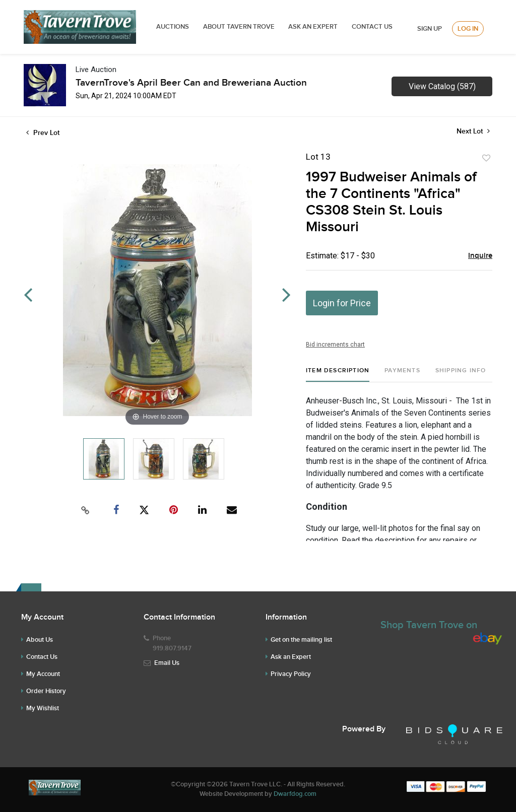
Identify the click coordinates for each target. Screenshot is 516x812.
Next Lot (473, 131)
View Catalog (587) (442, 86)
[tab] (338, 375)
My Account (43, 674)
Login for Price (342, 303)
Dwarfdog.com (295, 794)
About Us (40, 640)
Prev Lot (43, 133)
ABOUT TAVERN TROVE (240, 27)
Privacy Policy (291, 674)
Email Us (167, 663)
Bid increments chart (335, 345)
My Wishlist (43, 708)
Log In (468, 29)
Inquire (480, 256)
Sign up (430, 29)
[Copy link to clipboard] (86, 510)
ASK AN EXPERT (313, 27)
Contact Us (372, 27)
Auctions (173, 27)
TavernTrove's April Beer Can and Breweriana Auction (191, 83)
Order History (46, 691)
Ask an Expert (291, 657)
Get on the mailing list (301, 640)
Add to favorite (486, 158)
